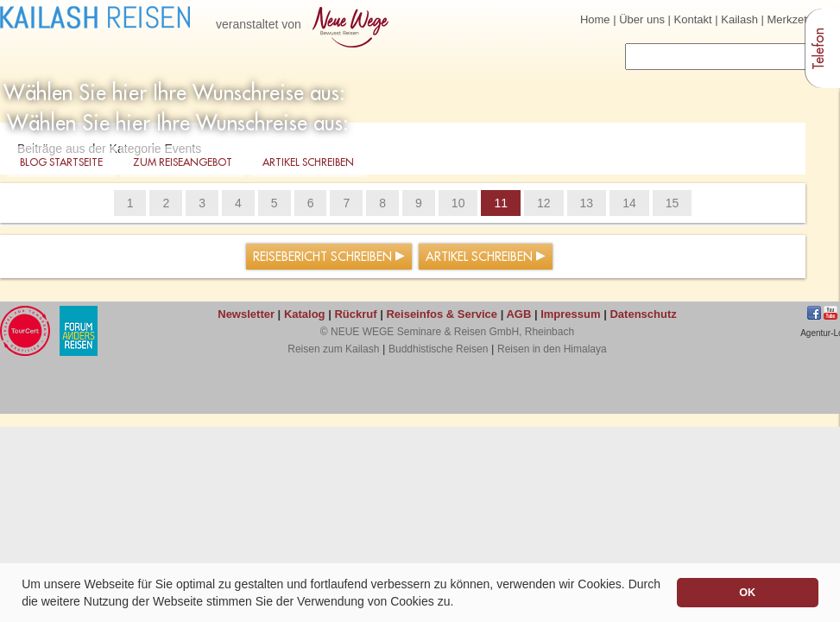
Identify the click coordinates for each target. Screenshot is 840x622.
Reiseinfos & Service (442, 314)
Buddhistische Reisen (438, 349)
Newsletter (246, 314)
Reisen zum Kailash (333, 349)
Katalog (305, 314)
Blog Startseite (61, 163)
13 (587, 203)
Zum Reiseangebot (183, 163)
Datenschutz (643, 314)
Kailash (739, 19)
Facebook (814, 313)
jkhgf (831, 313)
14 (629, 203)
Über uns (642, 19)
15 (673, 203)
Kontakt (693, 19)
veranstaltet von (306, 25)
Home (595, 19)
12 (544, 203)
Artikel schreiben (308, 163)
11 (501, 203)
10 (458, 203)
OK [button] (747, 593)
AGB (518, 314)
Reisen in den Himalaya (552, 349)
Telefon (819, 49)
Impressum (570, 314)
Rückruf (355, 314)
